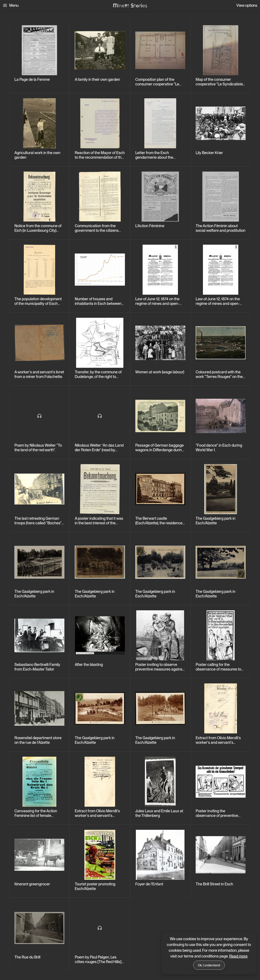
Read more (238, 956)
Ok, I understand (209, 965)
